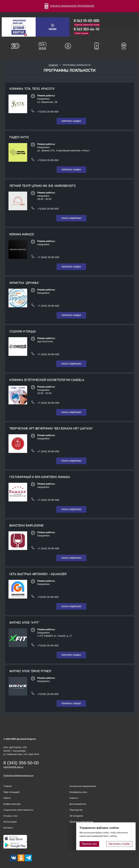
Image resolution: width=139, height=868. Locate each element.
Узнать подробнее (71, 218)
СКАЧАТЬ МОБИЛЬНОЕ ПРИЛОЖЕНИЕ (69, 6)
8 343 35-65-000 (86, 21)
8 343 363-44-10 (86, 29)
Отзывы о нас (10, 816)
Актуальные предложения (83, 786)
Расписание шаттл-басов (124, 46)
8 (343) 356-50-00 (21, 763)
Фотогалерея (10, 822)
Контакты (8, 828)
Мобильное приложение (97, 46)
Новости (74, 798)
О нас (15, 46)
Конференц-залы (42, 46)
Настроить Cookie (119, 844)
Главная (53, 65)
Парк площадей (11, 792)
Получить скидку (71, 121)
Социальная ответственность (18, 810)
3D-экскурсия (76, 816)
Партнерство (76, 810)
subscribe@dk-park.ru (13, 767)
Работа (7, 798)
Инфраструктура (12, 804)
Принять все (89, 844)
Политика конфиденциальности (18, 776)
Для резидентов (69, 46)
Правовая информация (81, 822)
